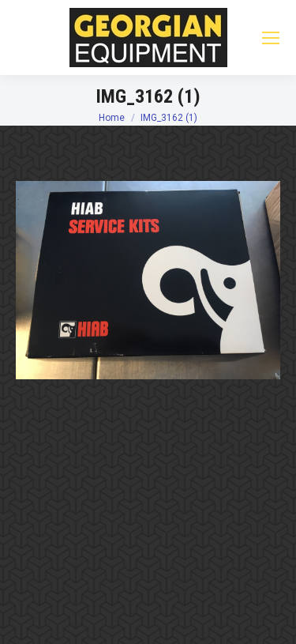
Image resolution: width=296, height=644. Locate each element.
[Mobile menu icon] (271, 38)
